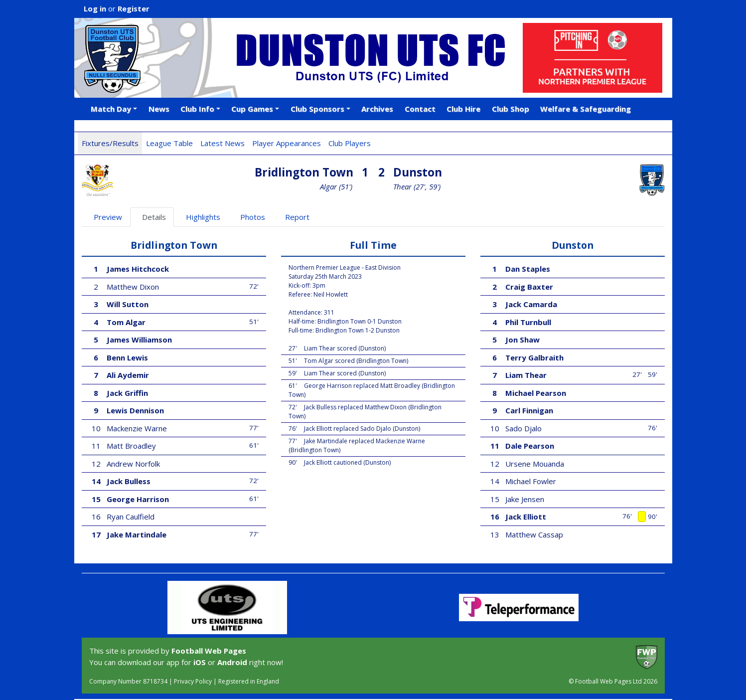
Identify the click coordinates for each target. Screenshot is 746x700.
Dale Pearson (530, 446)
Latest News (223, 143)
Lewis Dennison (135, 410)
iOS (200, 662)
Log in (95, 8)
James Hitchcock (138, 269)
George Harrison (138, 499)
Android (232, 662)
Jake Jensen (525, 499)
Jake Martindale (137, 534)
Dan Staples (528, 269)
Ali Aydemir (128, 375)
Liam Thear (526, 375)
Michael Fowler (531, 481)
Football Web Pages (209, 651)
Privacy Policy (193, 681)
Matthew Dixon (133, 287)
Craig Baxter (529, 287)
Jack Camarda (531, 304)
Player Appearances (287, 143)
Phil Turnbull (528, 322)
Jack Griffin (127, 393)
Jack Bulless (129, 481)
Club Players (350, 143)
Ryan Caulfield (131, 517)
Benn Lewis (127, 357)
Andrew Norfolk (133, 464)
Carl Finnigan (529, 410)
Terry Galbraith (534, 357)
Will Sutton (128, 304)
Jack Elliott (526, 517)
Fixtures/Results (110, 143)
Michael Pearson (536, 393)
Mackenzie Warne (137, 428)
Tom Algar (126, 322)
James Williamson (139, 340)
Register (134, 8)
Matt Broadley (131, 446)
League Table (169, 143)
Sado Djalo (523, 428)
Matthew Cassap (534, 534)
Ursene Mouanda (535, 464)
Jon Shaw (522, 340)
